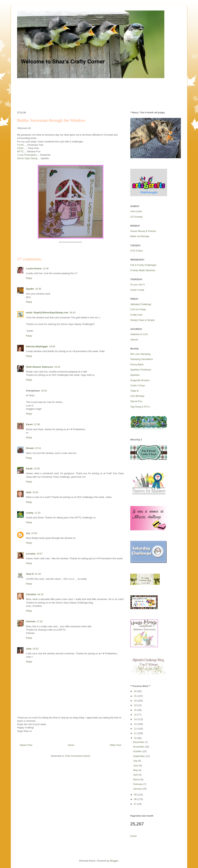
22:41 (38, 448)
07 (136, 804)
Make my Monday (140, 236)
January (138, 789)
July (136, 761)
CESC (20, 148)
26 (136, 691)
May (136, 770)
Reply (29, 278)
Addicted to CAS (139, 334)
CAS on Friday (138, 309)
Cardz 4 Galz (137, 290)
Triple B (134, 391)
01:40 (38, 574)
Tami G (30, 574)
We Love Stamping (140, 354)
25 (136, 696)
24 (136, 701)
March (137, 779)
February (138, 784)
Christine (31, 594)
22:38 (37, 424)
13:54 (34, 533)
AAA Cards (136, 211)
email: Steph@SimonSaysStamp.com (47, 313)
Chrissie (31, 621)
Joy (28, 533)
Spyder (30, 289)
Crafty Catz (136, 315)
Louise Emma (34, 268)
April (136, 775)
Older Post (115, 745)
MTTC (20, 152)
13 (136, 724)
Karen (29, 424)
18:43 (72, 313)
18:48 (52, 346)
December (139, 742)
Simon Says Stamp (27, 158)
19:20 (44, 391)
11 (136, 733)
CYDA (20, 145)
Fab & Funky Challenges (143, 265)
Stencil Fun (136, 401)
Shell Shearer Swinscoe (39, 367)
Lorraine (31, 554)
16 (136, 710)
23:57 (40, 554)
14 (136, 719)
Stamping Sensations (142, 359)
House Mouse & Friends (143, 231)
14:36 (46, 268)
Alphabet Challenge (141, 304)
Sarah (29, 469)
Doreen (30, 448)
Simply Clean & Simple (142, 320)
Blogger (114, 861)
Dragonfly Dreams (140, 380)
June (136, 765)
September (139, 756)
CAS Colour (137, 251)
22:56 (37, 469)
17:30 (39, 621)
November (139, 747)
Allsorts (134, 340)
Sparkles (135, 375)
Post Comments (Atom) (78, 756)
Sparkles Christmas (141, 370)
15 (136, 715)
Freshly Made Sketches (143, 270)
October (138, 751)
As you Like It (137, 285)
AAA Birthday (137, 396)
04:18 (40, 594)
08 (136, 799)
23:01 (36, 492)
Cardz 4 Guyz (138, 385)
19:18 (57, 367)
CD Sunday (136, 217)
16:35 (38, 289)
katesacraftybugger (37, 346)
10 (136, 738)
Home (71, 745)
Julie (29, 492)
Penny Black (137, 364)
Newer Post (26, 745)
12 (136, 729)
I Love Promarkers (27, 155)
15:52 (36, 649)
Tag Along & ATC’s (140, 407)
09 (136, 795)
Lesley (30, 513)
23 (136, 705)
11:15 (37, 513)
